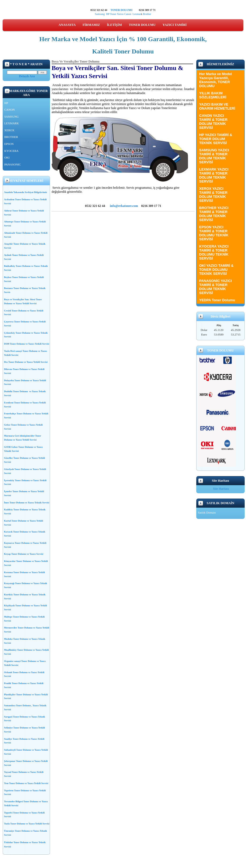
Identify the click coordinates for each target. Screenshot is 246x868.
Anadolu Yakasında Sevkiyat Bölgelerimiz (26, 192)
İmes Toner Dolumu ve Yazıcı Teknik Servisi (27, 503)
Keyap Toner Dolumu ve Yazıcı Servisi (24, 554)
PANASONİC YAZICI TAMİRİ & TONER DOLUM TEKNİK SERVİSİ (216, 287)
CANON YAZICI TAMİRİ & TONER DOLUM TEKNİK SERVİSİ (213, 122)
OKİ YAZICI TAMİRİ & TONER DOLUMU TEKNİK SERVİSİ (216, 270)
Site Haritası (221, 489)
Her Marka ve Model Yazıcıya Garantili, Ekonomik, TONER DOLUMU (216, 80)
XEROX (9, 130)
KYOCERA (11, 151)
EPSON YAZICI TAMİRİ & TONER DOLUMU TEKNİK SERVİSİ (214, 233)
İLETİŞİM (114, 25)
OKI (7, 157)
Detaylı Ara (27, 76)
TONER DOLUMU (122, 10)
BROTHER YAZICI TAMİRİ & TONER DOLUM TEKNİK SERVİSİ (214, 214)
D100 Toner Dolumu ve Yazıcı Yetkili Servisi (27, 344)
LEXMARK (11, 123)
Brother (147, 14)
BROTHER (11, 137)
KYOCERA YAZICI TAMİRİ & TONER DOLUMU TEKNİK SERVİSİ (214, 252)
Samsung (100, 14)
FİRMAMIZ (91, 25)
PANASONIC (13, 164)
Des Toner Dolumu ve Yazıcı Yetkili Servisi (26, 362)
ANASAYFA (67, 25)
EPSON (9, 144)
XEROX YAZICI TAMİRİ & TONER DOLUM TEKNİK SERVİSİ (213, 195)
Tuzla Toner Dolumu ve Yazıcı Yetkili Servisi (27, 824)
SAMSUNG (11, 117)
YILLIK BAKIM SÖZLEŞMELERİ (213, 95)
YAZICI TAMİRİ (175, 25)
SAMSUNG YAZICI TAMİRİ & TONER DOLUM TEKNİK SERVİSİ (214, 156)
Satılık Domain (207, 512)
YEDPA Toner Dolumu (217, 300)
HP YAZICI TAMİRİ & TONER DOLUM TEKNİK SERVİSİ (216, 139)
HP (108, 14)
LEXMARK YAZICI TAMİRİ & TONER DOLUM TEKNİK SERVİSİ (214, 175)
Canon (128, 14)
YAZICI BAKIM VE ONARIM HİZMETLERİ (217, 106)
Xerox (120, 14)
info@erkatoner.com (124, 206)
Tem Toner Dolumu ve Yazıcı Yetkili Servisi (26, 783)
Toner (113, 14)
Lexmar (137, 14)
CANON (9, 110)
